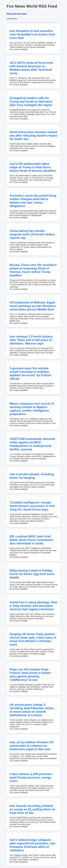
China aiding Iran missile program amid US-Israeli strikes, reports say (32, 234)
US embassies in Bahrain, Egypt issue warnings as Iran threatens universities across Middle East (33, 306)
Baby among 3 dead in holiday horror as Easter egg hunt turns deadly (32, 574)
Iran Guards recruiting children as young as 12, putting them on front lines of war (32, 809)
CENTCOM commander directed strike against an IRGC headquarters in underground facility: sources (32, 444)
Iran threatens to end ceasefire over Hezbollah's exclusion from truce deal (32, 34)
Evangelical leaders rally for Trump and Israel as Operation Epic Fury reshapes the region (31, 101)
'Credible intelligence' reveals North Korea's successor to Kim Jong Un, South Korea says (32, 506)
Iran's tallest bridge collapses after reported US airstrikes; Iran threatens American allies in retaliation (32, 845)
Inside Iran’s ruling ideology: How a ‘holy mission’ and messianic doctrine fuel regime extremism (33, 606)
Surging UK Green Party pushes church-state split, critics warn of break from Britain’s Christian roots (33, 639)
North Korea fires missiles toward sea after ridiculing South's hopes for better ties (33, 136)
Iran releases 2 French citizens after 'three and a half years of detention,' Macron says (31, 340)
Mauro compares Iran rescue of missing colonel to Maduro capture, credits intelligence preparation (32, 409)
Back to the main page (17, 14)
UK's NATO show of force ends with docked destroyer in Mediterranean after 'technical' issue (31, 68)
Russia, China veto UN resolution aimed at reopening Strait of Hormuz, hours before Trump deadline (33, 270)
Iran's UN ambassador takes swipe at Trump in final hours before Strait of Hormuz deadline (33, 167)
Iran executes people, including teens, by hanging (32, 476)
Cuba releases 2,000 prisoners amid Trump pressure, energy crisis (31, 777)
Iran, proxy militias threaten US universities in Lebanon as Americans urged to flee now (32, 746)
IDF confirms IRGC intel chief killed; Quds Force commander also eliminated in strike (31, 540)
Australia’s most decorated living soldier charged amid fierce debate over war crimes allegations (33, 201)
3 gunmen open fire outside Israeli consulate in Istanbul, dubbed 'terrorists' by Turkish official (30, 373)
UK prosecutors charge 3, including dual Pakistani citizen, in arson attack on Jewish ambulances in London (32, 710)
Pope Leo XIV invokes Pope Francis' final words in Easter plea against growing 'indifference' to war (30, 675)
